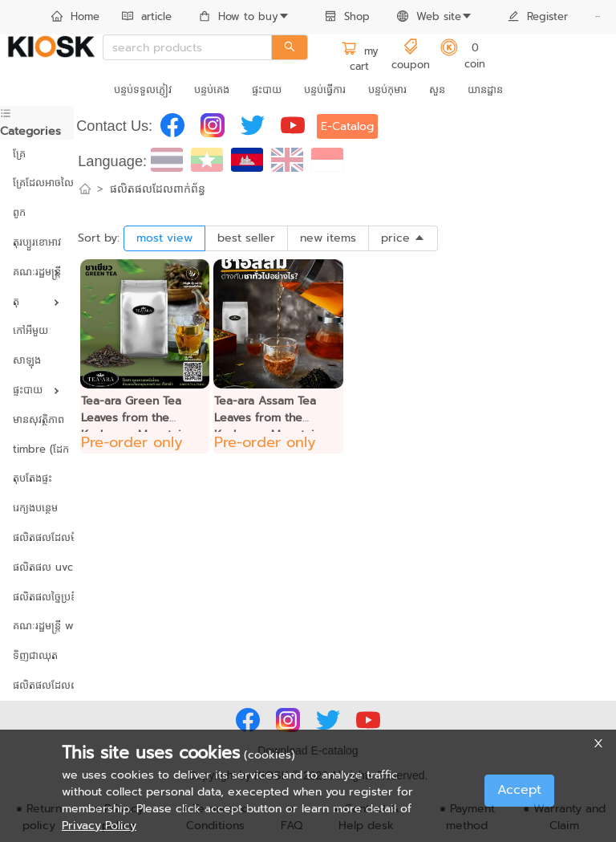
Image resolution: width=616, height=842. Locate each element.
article (147, 16)
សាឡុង (27, 360)
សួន (437, 89)
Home (75, 16)
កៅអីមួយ (30, 330)
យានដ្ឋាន (485, 89)
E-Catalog (347, 126)
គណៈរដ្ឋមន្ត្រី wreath (37, 626)
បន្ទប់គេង (212, 89)
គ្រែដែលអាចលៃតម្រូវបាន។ (37, 183)
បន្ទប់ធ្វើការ (325, 89)
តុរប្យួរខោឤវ (37, 242)
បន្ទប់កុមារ (387, 89)
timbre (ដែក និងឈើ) (37, 449)
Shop (347, 16)
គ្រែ (19, 154)
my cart (360, 59)
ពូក (19, 212)
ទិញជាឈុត (35, 655)
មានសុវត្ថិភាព (37, 419)
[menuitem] (75, 18)
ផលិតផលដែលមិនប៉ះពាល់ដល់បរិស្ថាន (37, 537)
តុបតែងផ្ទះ (32, 478)
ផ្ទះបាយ (267, 89)
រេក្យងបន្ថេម (35, 508)
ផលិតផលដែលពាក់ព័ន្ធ (37, 685)
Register (538, 16)
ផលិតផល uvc (37, 567)
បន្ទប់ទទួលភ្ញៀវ (143, 89)
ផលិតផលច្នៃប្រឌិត (37, 597)
